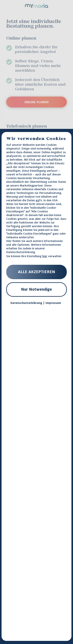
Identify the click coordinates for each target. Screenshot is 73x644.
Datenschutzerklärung (21, 252)
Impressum (53, 303)
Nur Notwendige (36, 289)
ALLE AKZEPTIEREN (36, 272)
